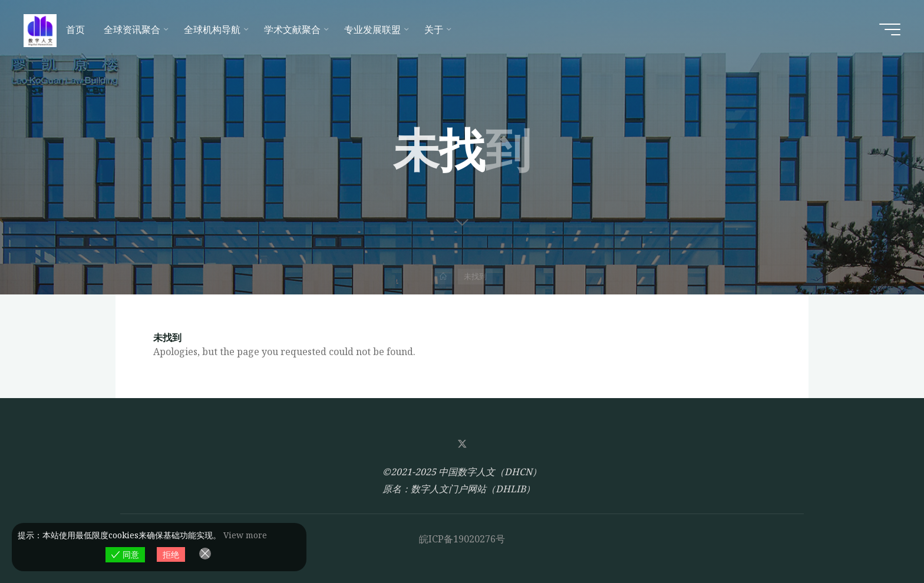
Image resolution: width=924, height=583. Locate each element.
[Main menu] (890, 29)
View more (245, 535)
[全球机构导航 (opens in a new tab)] (214, 29)
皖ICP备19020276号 (462, 539)
